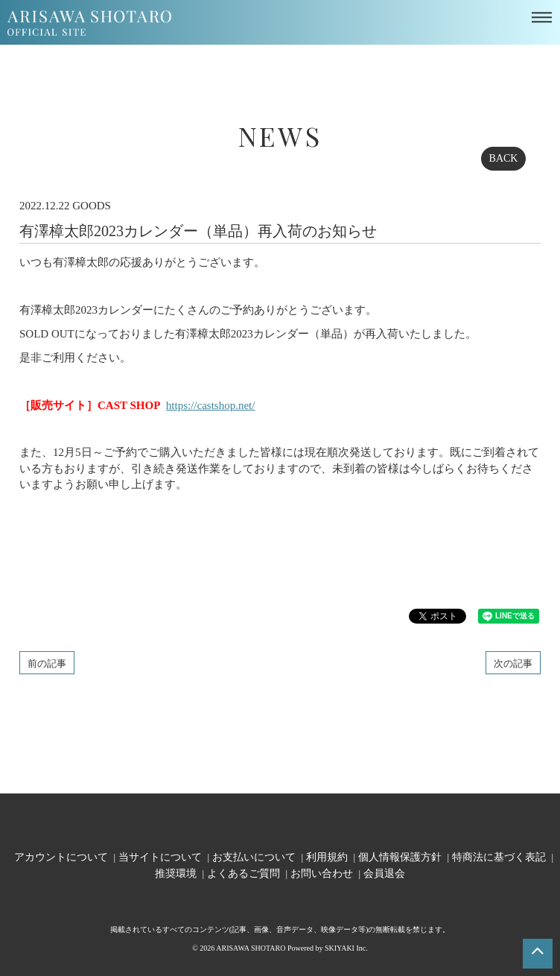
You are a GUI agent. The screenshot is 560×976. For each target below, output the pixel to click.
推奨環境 (176, 873)
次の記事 (513, 663)
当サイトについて (160, 856)
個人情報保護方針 (400, 856)
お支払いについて (254, 856)
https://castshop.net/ (211, 405)
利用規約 (327, 856)
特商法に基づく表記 (499, 856)
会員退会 (384, 873)
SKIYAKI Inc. (346, 948)
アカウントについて (61, 856)
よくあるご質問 (244, 873)
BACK (504, 158)
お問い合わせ (322, 873)
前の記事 (47, 663)
